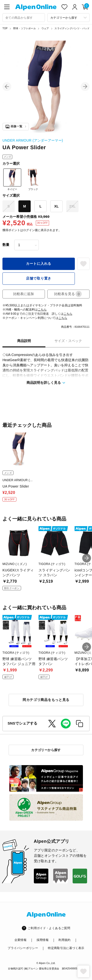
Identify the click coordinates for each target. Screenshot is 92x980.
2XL (72, 206)
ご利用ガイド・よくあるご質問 (49, 928)
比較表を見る (68, 294)
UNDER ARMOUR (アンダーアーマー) (33, 140)
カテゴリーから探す (46, 750)
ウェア (45, 28)
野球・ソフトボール (25, 28)
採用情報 (43, 940)
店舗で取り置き (39, 278)
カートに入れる (39, 264)
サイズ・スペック (68, 341)
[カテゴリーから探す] (69, 18)
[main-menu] (7, 7)
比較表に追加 (24, 294)
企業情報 (20, 940)
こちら (42, 310)
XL (56, 206)
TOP (5, 28)
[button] (7, 87)
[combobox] (24, 18)
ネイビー (12, 179)
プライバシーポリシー (23, 948)
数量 (6, 245)
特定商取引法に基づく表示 (66, 948)
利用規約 (64, 940)
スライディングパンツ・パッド (72, 28)
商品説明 (24, 341)
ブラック (33, 179)
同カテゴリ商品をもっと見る (46, 700)
